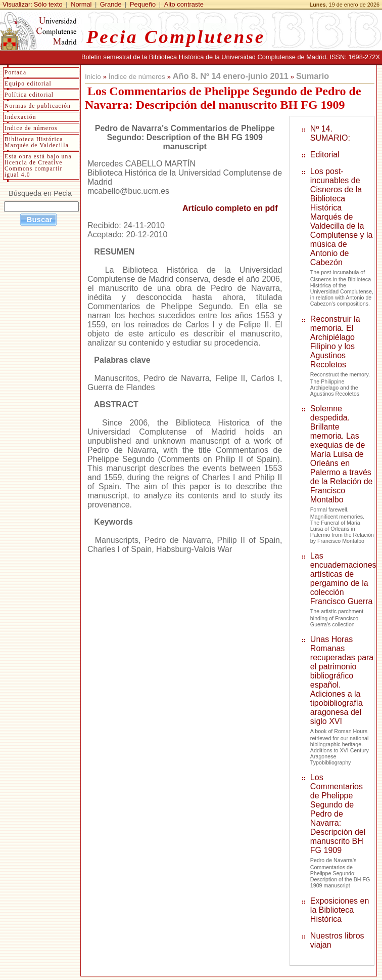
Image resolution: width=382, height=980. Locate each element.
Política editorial (29, 95)
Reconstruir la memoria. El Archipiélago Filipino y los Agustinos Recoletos (335, 342)
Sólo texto (48, 4)
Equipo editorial (28, 83)
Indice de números (31, 128)
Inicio (93, 77)
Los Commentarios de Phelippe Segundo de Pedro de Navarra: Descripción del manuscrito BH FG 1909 (338, 814)
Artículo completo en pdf (230, 208)
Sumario (313, 76)
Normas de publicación (38, 106)
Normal (81, 4)
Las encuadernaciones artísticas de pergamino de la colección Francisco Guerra (343, 579)
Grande (111, 4)
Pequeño (143, 4)
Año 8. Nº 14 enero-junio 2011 (231, 76)
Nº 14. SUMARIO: (330, 133)
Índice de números (137, 77)
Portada (15, 72)
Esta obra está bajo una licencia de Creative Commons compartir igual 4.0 (38, 165)
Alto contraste (184, 4)
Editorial (325, 155)
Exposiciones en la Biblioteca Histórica (340, 910)
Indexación (20, 117)
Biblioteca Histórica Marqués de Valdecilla (37, 142)
